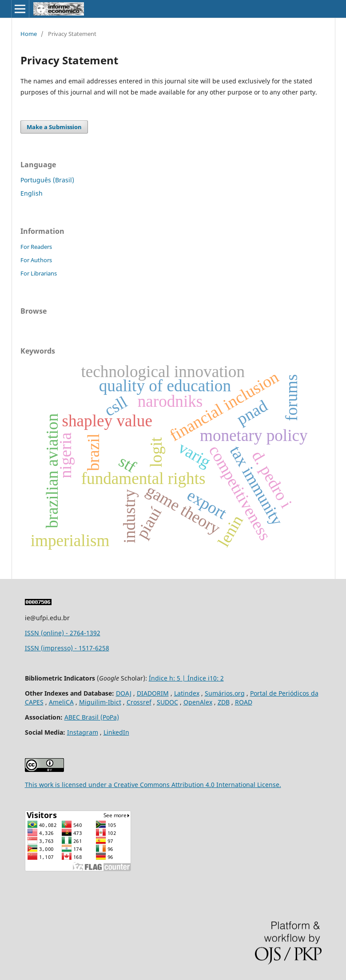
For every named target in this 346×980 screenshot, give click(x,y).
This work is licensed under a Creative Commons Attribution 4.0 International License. (153, 785)
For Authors (36, 260)
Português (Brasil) (47, 180)
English (32, 193)
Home (29, 34)
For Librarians (39, 273)
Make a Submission (54, 127)
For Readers (36, 247)
